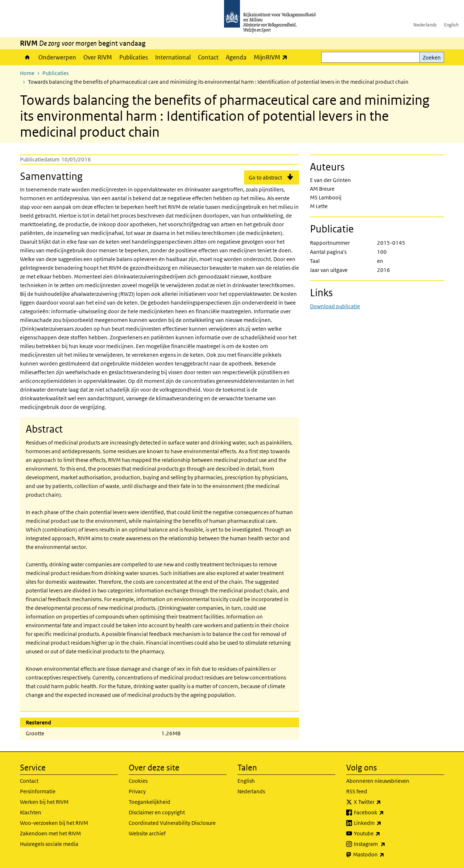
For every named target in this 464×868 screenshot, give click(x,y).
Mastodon (385, 855)
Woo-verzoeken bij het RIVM (54, 823)
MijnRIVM (272, 57)
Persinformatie (38, 791)
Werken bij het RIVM (44, 802)
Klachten (31, 812)
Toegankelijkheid (150, 802)
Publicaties (134, 57)
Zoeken (432, 57)
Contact (208, 57)
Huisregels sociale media (49, 844)
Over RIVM (98, 57)
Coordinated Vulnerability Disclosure (172, 823)
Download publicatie (335, 306)
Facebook (385, 813)
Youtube (383, 834)
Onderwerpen (57, 57)
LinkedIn (384, 823)
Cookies (138, 781)
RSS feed (357, 791)
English (451, 25)
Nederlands (425, 25)
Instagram (386, 844)
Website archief (147, 833)
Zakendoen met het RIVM (50, 833)
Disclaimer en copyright (157, 812)
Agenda (236, 57)
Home (27, 57)
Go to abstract (265, 177)
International (173, 57)
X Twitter (383, 802)
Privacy (137, 791)
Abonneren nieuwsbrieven (378, 781)
